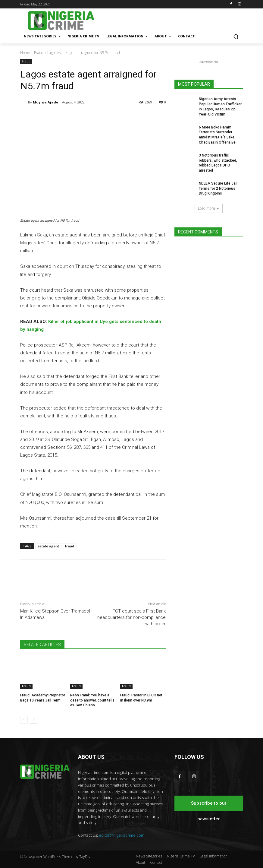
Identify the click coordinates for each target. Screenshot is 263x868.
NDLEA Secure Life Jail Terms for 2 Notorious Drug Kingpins (218, 188)
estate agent (48, 546)
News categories (149, 856)
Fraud (39, 53)
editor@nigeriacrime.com (122, 835)
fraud (70, 546)
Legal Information (214, 856)
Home (25, 53)
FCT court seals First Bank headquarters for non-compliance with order (131, 617)
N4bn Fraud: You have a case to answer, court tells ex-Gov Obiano (92, 700)
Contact (156, 862)
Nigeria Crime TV (181, 856)
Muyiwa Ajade (45, 102)
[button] (236, 36)
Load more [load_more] (209, 208)
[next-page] (34, 720)
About (141, 862)
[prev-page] (24, 720)
